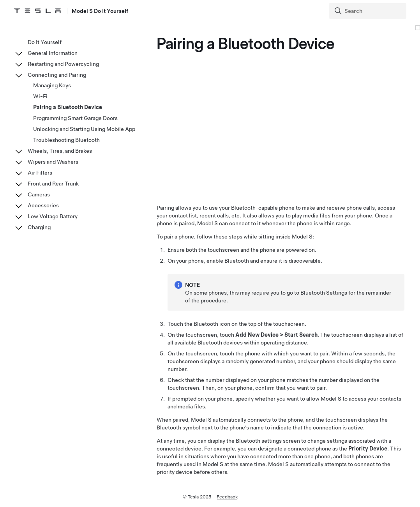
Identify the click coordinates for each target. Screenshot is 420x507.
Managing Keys (52, 85)
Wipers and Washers (53, 162)
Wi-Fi (40, 96)
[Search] (368, 11)
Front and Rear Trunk (53, 184)
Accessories (43, 205)
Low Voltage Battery (53, 216)
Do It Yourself (45, 42)
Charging (39, 227)
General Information (53, 53)
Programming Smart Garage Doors (75, 118)
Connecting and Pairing (57, 75)
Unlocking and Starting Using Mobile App (84, 129)
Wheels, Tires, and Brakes (60, 151)
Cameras (39, 194)
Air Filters (40, 173)
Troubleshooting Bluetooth (66, 140)
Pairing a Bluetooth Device (68, 107)
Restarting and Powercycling (63, 64)
